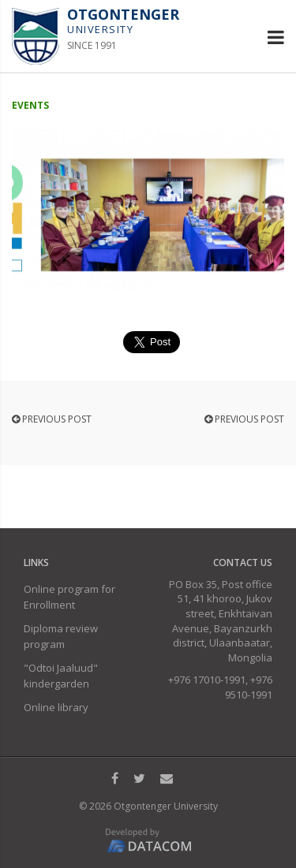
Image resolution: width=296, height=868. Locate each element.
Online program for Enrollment (69, 597)
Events (30, 105)
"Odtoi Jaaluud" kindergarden (61, 676)
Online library (56, 707)
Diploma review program (61, 636)
